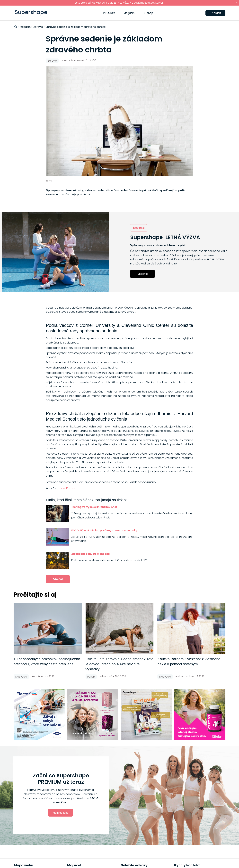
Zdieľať (58, 579)
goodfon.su (67, 488)
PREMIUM (109, 13)
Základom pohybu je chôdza (90, 554)
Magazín (129, 13)
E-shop (148, 13)
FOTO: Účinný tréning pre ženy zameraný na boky (104, 530)
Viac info (143, 274)
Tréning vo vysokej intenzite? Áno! (94, 507)
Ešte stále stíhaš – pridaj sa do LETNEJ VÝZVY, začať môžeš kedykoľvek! (119, 3)
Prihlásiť (215, 13)
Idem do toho (61, 813)
